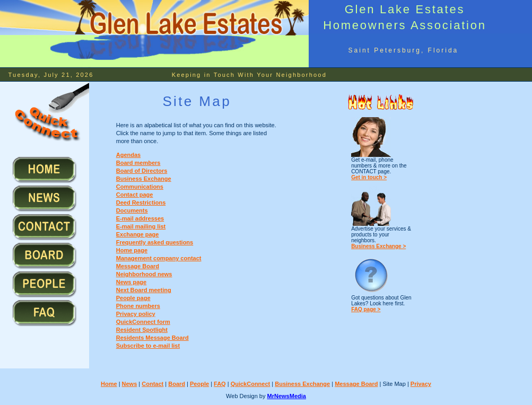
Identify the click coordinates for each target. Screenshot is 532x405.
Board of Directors (142, 171)
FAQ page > (366, 309)
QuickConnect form (143, 322)
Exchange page (138, 234)
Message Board (356, 384)
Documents (132, 210)
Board (177, 384)
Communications (140, 187)
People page (133, 298)
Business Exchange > (378, 246)
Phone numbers (138, 306)
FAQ (220, 384)
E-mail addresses (140, 218)
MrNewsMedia (287, 396)
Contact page (135, 195)
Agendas (128, 155)
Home (109, 384)
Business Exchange (144, 179)
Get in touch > (369, 177)
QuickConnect (251, 384)
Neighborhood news (144, 274)
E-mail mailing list (141, 226)
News (130, 384)
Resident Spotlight (142, 330)
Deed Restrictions (141, 202)
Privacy (421, 384)
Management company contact (159, 258)
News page (131, 282)
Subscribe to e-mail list (148, 346)
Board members (138, 163)
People (199, 384)
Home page (132, 250)
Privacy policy (136, 314)
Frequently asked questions (155, 242)
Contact (152, 384)
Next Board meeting (144, 290)
